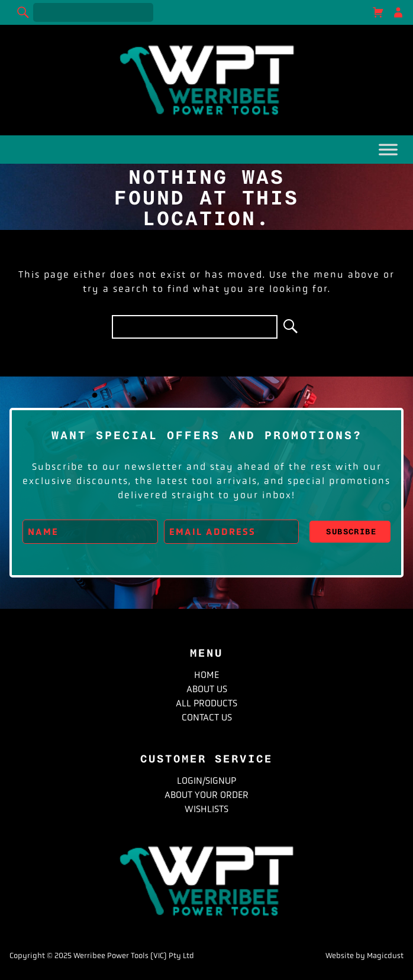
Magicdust (385, 955)
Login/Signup (206, 781)
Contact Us (207, 717)
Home (206, 675)
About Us (207, 689)
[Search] (24, 12)
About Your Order (206, 795)
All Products (206, 703)
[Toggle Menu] (388, 152)
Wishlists (206, 809)
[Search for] (93, 12)
